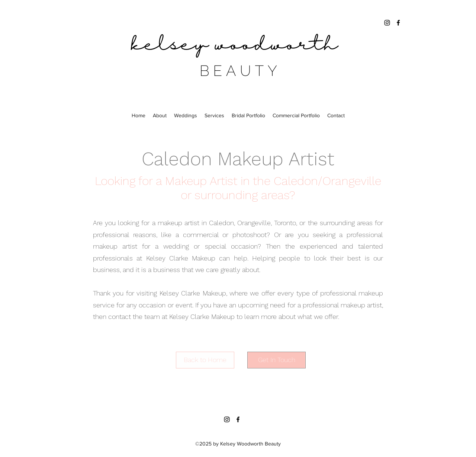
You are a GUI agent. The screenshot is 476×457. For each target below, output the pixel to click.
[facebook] (398, 23)
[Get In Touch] (276, 360)
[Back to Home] (205, 360)
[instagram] (387, 23)
